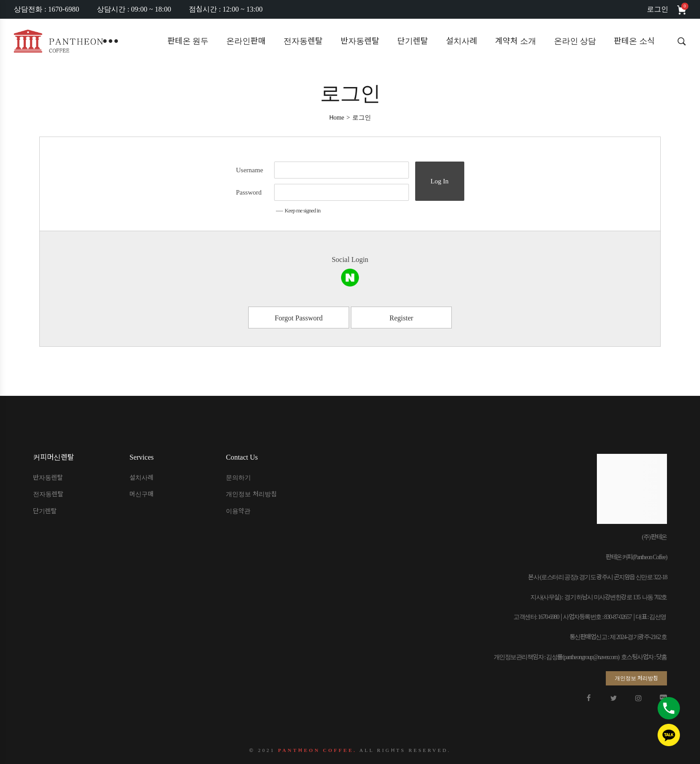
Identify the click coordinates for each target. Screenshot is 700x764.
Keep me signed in (298, 210)
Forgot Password (299, 318)
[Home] (337, 118)
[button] (636, 678)
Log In (439, 181)
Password (249, 192)
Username (250, 170)
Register (401, 318)
